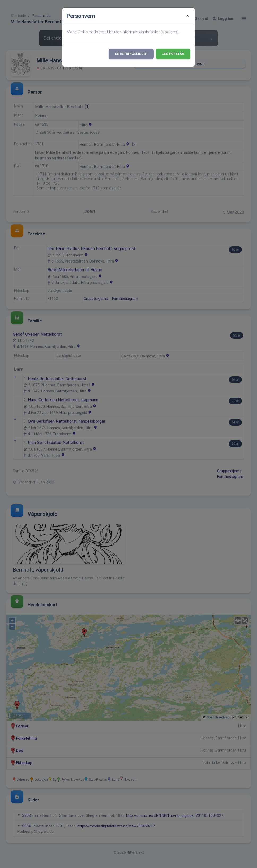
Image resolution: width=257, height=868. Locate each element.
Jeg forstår (173, 54)
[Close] (188, 16)
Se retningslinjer (131, 54)
